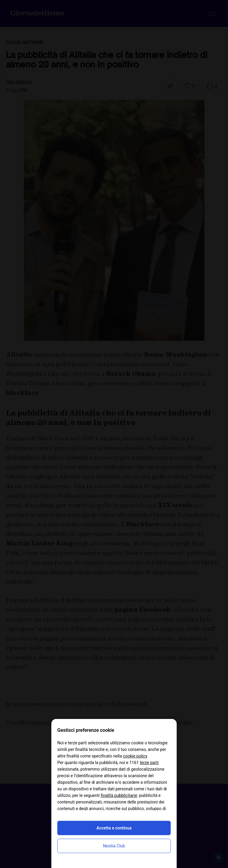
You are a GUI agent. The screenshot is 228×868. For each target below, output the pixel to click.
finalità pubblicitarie (119, 795)
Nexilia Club (114, 846)
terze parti (149, 763)
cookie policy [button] (135, 756)
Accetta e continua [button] (114, 828)
